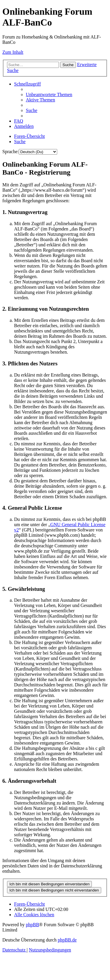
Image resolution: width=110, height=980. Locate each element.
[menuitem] (49, 95)
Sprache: (11, 152)
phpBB (32, 925)
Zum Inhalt (13, 52)
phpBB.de (67, 940)
